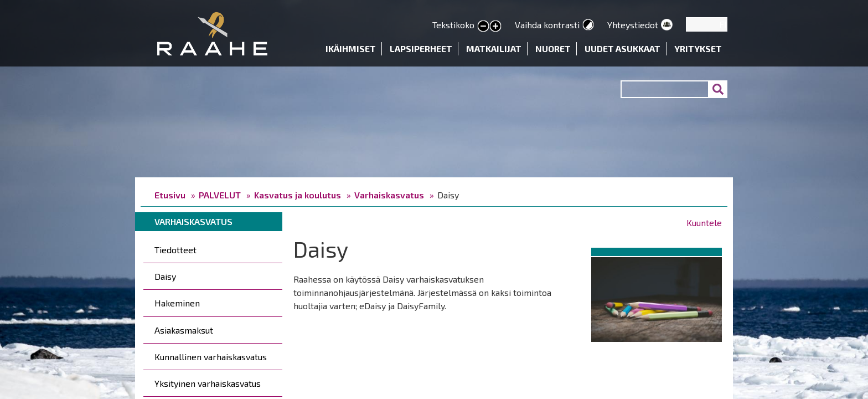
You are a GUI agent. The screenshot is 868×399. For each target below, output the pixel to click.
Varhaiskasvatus (389, 195)
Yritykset (698, 48)
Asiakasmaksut (184, 330)
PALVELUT (220, 195)
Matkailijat (494, 48)
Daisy (165, 276)
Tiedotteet (175, 250)
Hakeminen (177, 303)
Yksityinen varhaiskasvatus (208, 383)
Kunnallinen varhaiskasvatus (211, 357)
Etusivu (170, 195)
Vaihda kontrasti (547, 25)
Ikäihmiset (351, 48)
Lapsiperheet (421, 48)
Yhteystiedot (633, 25)
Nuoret (553, 48)
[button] (657, 297)
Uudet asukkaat (622, 48)
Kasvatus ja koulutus (298, 195)
